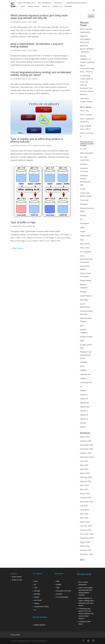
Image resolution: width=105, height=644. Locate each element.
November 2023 (87, 502)
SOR (82, 366)
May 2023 (84, 514)
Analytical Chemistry (39, 145)
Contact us (57, 6)
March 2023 (85, 522)
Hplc (34, 226)
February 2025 (86, 477)
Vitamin (13, 6)
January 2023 (86, 530)
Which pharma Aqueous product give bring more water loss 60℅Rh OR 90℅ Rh (39, 17)
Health (83, 232)
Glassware (84, 223)
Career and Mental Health (77, 3)
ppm (82, 325)
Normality (84, 300)
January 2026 (86, 441)
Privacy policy (34, 6)
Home (13, 3)
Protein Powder (86, 337)
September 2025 (87, 457)
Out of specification (62, 597)
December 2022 (87, 534)
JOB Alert (68, 6)
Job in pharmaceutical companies (86, 259)
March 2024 (85, 494)
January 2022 (86, 550)
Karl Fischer (38, 600)
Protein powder (17, 577)
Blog (23, 6)
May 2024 (84, 490)
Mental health (86, 281)
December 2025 (87, 445)
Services (58, 3)
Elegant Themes (24, 641)
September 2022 (87, 538)
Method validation (40, 625)
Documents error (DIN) (64, 591)
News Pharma (86, 296)
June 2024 (84, 485)
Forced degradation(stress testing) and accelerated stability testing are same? (41, 74)
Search (91, 16)
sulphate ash (85, 374)
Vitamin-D (84, 419)
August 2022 (85, 542)
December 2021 (87, 554)
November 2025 (87, 449)
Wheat (83, 427)
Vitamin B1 (85, 403)
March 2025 (85, 473)
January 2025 (86, 481)
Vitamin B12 (85, 407)
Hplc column (85, 244)
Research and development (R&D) (86, 355)
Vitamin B (84, 399)
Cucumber (84, 200)
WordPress (43, 641)
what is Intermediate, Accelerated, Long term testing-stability (37, 45)
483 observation (87, 153)
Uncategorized (86, 382)
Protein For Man (17, 580)
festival (83, 215)
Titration (83, 378)
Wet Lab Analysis (45, 3)
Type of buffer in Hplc (23, 222)
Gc (81, 220)
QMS (82, 341)
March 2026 (85, 437)
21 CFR (83, 149)
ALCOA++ (84, 164)
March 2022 (85, 546)
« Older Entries (17, 248)
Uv (81, 387)
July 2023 (84, 506)
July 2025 (84, 461)
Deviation (84, 204)
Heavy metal (85, 236)
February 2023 (86, 526)
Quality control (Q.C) (26, 3)
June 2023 (84, 510)
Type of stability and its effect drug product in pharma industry (37, 140)
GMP (82, 228)
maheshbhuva (17, 22)
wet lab (83, 423)
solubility (84, 362)
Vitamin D (84, 415)
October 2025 (86, 453)
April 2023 (84, 518)
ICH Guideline (86, 252)
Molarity (83, 292)
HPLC (36, 581)
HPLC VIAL (85, 248)
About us (46, 6)
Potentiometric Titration (41, 607)
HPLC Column (86, 115)
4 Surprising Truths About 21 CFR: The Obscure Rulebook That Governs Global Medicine (87, 85)
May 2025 (84, 465)
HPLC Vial (84, 111)
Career (83, 189)
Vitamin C (84, 411)
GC (35, 584)
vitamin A (84, 395)
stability (35, 22)
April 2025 (84, 469)
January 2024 (86, 498)
